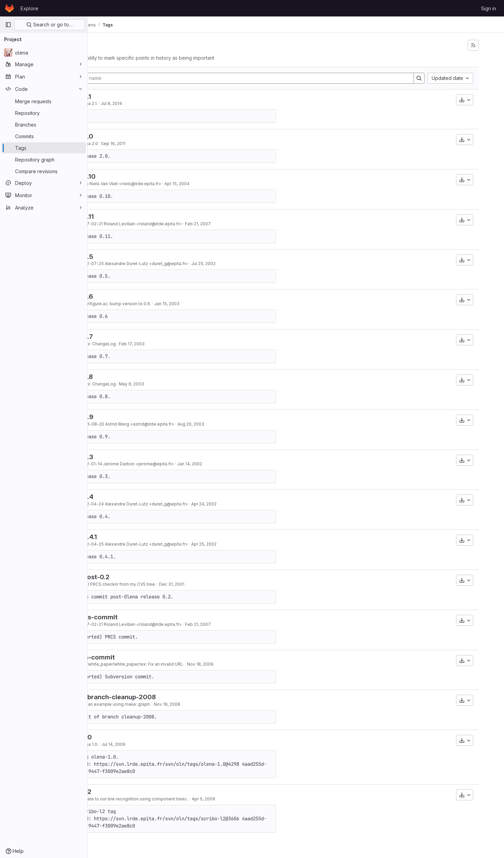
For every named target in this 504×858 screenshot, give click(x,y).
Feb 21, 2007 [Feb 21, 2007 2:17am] (243, 224)
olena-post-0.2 (131, 577)
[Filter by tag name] (266, 78)
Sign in (489, 8)
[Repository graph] (44, 159)
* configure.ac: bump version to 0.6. (160, 304)
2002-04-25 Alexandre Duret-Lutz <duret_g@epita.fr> (178, 544)
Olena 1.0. (133, 744)
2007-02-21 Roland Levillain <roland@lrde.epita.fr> (175, 224)
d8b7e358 (111, 184)
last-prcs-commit (135, 617)
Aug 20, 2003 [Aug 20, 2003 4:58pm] (236, 424)
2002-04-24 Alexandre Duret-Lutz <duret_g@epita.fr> (178, 504)
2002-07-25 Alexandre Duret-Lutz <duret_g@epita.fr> (178, 264)
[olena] (44, 52)
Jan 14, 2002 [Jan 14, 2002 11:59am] (235, 464)
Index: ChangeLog (142, 344)
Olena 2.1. (133, 103)
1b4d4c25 (111, 544)
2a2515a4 (111, 384)
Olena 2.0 (133, 144)
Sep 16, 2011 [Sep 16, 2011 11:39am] (158, 144)
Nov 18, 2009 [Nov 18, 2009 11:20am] (245, 664)
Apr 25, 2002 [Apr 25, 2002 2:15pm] (249, 544)
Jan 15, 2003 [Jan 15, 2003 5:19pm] (212, 304)
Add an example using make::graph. (160, 704)
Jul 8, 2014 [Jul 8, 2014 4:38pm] (156, 103)
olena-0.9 (123, 417)
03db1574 (111, 424)
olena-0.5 (123, 257)
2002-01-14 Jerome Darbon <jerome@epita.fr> (171, 464)
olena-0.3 (123, 457)
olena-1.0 (122, 737)
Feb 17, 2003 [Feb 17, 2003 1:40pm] (177, 344)
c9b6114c (111, 664)
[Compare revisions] (44, 171)
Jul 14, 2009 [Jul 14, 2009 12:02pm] (158, 744)
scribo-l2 (122, 792)
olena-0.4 (123, 497)
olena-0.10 (124, 176)
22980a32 (111, 584)
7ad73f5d (111, 304)
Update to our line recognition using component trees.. (179, 799)
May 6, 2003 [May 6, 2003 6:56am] (176, 384)
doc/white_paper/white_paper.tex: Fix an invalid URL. (176, 664)
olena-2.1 (122, 97)
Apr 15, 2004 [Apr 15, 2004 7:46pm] (222, 184)
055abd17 (111, 344)
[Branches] (44, 124)
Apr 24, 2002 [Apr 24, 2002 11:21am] (249, 504)
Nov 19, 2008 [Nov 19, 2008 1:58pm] (212, 704)
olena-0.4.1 (125, 537)
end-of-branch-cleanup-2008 (155, 697)
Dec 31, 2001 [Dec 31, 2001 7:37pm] (217, 584)
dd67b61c (111, 144)
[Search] (436, 78)
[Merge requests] (44, 101)
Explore (29, 8)
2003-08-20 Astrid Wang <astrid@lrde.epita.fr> (171, 424)
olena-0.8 (123, 377)
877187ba (111, 103)
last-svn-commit (134, 657)
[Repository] (44, 113)
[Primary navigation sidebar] (8, 25)
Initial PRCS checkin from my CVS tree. (162, 584)
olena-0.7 (123, 337)
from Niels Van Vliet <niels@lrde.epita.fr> (165, 184)
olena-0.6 (123, 296)
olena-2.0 (123, 136)
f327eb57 (111, 704)
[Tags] (44, 148)
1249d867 (111, 744)
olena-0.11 (124, 217)
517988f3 (111, 264)
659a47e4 (111, 504)
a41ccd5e (111, 799)
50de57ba (111, 464)
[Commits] (44, 136)
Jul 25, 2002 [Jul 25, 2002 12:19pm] (248, 264)
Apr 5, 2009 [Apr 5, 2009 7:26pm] (248, 799)
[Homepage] (9, 8)
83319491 (111, 224)
